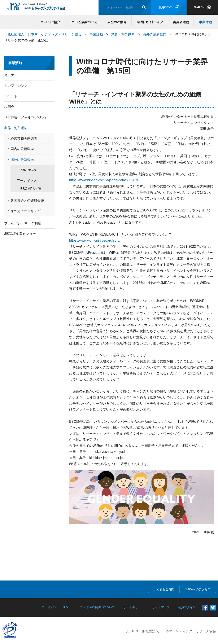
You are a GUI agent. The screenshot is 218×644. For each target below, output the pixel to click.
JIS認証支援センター (20, 234)
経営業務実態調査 (24, 138)
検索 (144, 7)
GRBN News (26, 170)
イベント (11, 96)
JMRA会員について (84, 22)
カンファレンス (16, 86)
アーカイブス (27, 181)
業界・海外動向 (123, 34)
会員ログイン (169, 7)
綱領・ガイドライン (149, 22)
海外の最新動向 (155, 34)
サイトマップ (161, 607)
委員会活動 (180, 22)
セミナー (11, 75)
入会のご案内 (117, 22)
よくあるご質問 (164, 589)
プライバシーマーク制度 (23, 223)
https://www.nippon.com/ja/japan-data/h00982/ (104, 180)
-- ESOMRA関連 (26, 189)
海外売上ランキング (26, 211)
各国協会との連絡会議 (27, 200)
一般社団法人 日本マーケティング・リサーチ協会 (43, 34)
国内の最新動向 (22, 149)
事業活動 (205, 22)
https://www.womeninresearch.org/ (95, 240)
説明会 (9, 107)
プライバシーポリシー (57, 607)
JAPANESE (202, 7)
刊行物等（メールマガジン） (26, 117)
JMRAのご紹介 (50, 22)
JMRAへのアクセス (198, 589)
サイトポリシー (134, 607)
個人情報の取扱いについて (97, 607)
